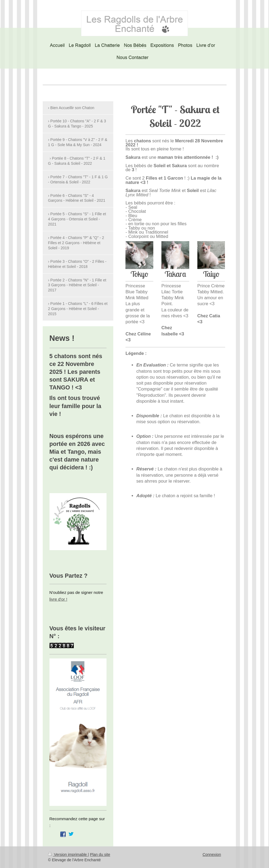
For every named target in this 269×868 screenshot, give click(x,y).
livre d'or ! (58, 599)
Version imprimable (68, 854)
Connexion (212, 854)
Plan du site (100, 854)
